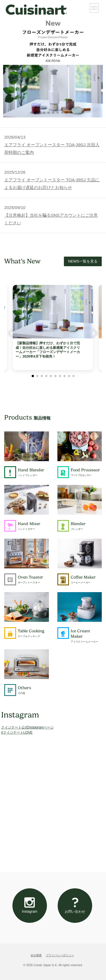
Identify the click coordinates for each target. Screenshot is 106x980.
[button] (35, 113)
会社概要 (36, 955)
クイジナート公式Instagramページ (27, 727)
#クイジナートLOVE (17, 732)
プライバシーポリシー (60, 955)
